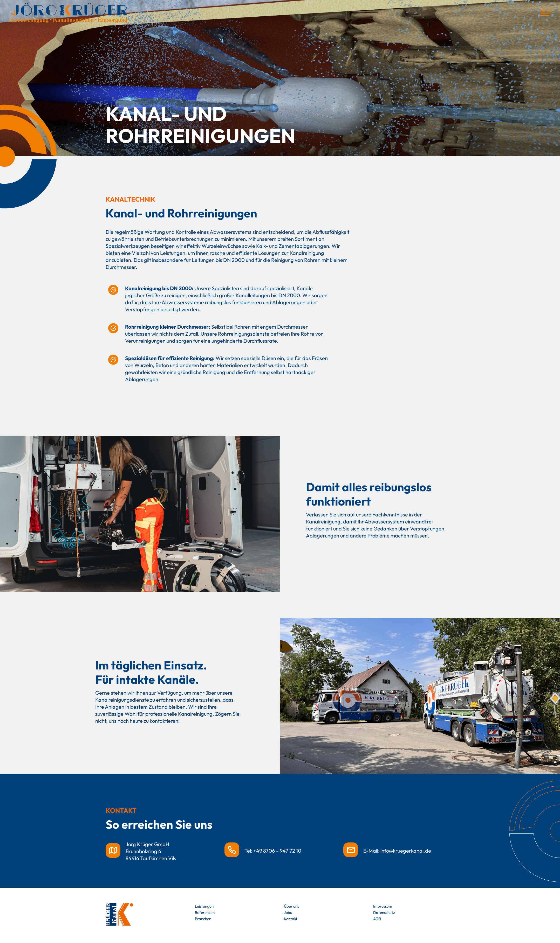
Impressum (383, 906)
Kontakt (291, 919)
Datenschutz (384, 912)
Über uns (291, 906)
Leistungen (204, 906)
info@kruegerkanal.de (406, 851)
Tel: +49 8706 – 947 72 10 (273, 851)
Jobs (288, 912)
